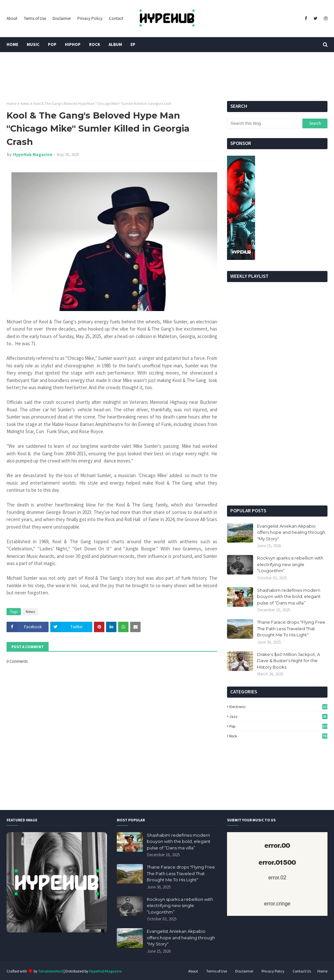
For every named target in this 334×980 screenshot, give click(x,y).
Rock (278, 736)
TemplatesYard (51, 971)
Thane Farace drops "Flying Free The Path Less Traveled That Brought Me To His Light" (291, 628)
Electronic (278, 707)
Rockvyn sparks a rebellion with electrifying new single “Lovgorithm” (290, 564)
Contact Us (302, 971)
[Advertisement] (277, 455)
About (12, 18)
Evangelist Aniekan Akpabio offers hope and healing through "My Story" (291, 532)
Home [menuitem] (12, 44)
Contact (116, 18)
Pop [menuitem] (52, 44)
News (25, 103)
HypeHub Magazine (33, 155)
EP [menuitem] (133, 44)
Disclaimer (62, 18)
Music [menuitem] (33, 44)
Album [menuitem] (115, 44)
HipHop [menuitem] (73, 44)
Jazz (278, 716)
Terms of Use (35, 18)
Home (12, 103)
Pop (278, 726)
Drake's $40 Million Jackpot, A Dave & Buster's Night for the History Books (288, 661)
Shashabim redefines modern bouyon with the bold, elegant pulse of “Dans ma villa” (289, 597)
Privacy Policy (90, 18)
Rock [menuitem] (95, 44)
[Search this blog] (265, 123)
